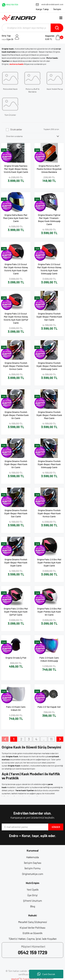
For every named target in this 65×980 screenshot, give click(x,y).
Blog (33, 906)
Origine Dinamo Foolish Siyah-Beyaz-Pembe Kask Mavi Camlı (49, 415)
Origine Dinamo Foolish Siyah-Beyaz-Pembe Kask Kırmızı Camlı (16, 366)
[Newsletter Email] (25, 827)
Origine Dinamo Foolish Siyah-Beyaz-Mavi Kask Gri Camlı (16, 464)
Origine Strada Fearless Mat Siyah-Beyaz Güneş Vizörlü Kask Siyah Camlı (16, 169)
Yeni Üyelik (33, 890)
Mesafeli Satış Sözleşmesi (33, 922)
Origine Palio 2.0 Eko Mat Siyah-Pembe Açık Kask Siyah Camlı (49, 563)
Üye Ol (7, 39)
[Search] (32, 28)
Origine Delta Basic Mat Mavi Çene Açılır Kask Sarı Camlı (16, 218)
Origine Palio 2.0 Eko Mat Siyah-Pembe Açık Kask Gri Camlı (49, 612)
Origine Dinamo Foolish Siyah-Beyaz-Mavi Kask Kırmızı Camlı (49, 513)
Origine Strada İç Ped (16, 658)
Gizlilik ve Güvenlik (32, 933)
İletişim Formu (32, 868)
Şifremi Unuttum (32, 901)
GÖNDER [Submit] (56, 827)
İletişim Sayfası (33, 863)
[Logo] (19, 18)
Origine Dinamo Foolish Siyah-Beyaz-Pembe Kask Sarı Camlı (49, 317)
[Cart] (54, 37)
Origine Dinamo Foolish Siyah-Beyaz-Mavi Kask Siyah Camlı (16, 563)
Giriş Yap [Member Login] (6, 36)
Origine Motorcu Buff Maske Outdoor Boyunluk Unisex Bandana (49, 169)
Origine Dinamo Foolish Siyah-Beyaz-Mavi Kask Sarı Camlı (16, 513)
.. (44, 739)
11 (51, 739)
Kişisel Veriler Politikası (32, 928)
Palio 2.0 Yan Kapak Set (49, 707)
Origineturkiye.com (33, 874)
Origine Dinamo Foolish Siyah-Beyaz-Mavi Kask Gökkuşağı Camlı (49, 464)
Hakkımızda (32, 857)
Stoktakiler (16, 129)
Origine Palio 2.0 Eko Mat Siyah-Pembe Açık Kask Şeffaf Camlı (16, 612)
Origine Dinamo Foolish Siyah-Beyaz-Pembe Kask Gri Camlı (16, 415)
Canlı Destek (46, 974)
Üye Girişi (32, 895)
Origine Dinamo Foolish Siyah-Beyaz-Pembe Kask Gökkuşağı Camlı (49, 366)
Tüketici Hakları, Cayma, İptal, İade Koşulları (33, 939)
